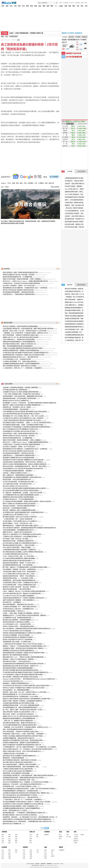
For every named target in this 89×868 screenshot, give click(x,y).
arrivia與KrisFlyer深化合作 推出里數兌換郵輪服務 (18, 596)
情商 (16, 837)
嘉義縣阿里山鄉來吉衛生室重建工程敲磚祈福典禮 (18, 497)
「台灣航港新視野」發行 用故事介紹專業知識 (18, 519)
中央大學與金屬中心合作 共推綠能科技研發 (17, 359)
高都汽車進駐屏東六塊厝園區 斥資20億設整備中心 (19, 600)
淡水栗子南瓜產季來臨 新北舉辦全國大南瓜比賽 (18, 482)
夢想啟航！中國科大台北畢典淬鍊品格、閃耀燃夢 (18, 659)
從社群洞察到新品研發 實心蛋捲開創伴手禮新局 (18, 637)
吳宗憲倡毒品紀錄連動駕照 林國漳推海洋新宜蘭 (18, 292)
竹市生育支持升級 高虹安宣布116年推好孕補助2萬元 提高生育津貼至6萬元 (26, 686)
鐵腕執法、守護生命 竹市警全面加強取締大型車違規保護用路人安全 (25, 646)
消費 (66, 6)
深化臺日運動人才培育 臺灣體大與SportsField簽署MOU (20, 521)
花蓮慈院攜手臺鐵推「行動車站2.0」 (14, 611)
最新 (3, 835)
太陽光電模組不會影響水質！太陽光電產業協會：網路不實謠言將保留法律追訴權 (28, 329)
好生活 (53, 850)
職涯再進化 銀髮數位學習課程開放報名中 (16, 683)
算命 (60, 835)
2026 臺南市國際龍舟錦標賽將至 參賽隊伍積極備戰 (19, 558)
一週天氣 (76, 837)
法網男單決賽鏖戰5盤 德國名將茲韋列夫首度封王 (19, 738)
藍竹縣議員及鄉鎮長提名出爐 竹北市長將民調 (18, 565)
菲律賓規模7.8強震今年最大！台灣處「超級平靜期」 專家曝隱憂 (23, 734)
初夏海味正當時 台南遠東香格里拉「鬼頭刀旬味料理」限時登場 (23, 462)
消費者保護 (43, 864)
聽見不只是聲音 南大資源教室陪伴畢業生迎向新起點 (19, 504)
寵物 (16, 835)
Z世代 (9, 183)
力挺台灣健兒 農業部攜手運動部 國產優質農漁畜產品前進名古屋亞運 (24, 488)
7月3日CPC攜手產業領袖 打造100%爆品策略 (17, 631)
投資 (45, 854)
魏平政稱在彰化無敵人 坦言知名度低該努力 (17, 661)
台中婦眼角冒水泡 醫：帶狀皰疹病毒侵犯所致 (17, 618)
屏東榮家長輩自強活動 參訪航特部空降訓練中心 (18, 561)
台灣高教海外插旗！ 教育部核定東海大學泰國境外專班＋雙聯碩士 (23, 648)
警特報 (82, 835)
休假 (46, 183)
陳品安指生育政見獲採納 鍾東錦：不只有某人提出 (19, 563)
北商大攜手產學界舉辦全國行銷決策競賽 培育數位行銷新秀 (21, 414)
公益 (52, 854)
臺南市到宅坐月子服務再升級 (12, 824)
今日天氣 (65, 37)
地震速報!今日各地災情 (73, 53)
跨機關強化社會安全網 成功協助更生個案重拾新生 (18, 651)
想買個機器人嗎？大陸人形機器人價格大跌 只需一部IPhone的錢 (23, 416)
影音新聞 (4, 847)
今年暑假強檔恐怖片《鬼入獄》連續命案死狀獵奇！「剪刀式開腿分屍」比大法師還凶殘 (30, 747)
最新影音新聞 (81, 285)
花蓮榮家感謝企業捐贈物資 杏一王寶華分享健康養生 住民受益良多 (23, 598)
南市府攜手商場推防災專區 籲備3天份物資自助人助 (19, 344)
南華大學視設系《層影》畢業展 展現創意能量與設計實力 (20, 272)
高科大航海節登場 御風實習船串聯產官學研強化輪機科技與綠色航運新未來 (27, 629)
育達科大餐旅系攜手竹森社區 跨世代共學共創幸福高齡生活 (22, 751)
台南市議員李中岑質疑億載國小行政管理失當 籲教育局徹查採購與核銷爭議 (26, 427)
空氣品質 (71, 37)
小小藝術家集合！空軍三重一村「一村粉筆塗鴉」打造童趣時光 (22, 368)
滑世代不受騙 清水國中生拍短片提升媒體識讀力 (18, 771)
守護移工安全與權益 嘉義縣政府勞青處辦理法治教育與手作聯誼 (23, 348)
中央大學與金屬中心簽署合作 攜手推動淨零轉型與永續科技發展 (23, 675)
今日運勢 (71, 33)
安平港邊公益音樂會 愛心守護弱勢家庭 (15, 390)
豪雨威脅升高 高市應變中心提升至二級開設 (17, 407)
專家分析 (51, 183)
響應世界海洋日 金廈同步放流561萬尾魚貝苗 (17, 532)
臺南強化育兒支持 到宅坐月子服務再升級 (16, 401)
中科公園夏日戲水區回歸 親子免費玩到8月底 (17, 484)
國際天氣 (76, 841)
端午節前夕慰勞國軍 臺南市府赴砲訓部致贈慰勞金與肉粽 (20, 670)
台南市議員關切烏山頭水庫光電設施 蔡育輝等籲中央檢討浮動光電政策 (25, 412)
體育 (52, 6)
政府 (82, 6)
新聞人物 (32, 832)
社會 (15, 6)
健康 (44, 6)
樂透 (68, 835)
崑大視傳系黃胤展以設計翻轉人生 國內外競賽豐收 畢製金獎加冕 (23, 552)
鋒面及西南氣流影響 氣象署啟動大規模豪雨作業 (18, 541)
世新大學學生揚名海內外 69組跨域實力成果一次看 (18, 780)
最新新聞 (67, 285)
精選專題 (46, 835)
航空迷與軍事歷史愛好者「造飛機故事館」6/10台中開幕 (20, 697)
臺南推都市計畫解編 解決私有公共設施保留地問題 (18, 458)
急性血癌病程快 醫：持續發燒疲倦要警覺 (16, 690)
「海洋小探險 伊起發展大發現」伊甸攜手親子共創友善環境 (21, 394)
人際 (36, 183)
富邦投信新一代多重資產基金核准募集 (15, 508)
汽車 (78, 6)
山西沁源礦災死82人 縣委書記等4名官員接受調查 (19, 340)
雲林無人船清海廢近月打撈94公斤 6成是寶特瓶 (17, 640)
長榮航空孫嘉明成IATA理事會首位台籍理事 (16, 622)
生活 (56, 6)
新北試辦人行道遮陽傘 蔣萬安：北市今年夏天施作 (19, 286)
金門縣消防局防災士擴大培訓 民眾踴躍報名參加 (18, 609)
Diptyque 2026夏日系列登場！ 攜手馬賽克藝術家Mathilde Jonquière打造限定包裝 (29, 679)
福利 (21, 183)
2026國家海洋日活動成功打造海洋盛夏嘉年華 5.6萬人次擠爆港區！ (24, 418)
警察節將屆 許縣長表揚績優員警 (13, 758)
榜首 (17, 183)
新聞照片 (26, 847)
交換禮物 (30, 183)
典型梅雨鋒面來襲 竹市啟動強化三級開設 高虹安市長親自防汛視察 (23, 355)
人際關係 (41, 183)
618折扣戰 (66, 3)
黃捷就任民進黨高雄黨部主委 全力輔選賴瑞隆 (18, 277)
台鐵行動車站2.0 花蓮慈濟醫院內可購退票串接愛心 (19, 294)
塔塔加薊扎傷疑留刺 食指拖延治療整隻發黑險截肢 (19, 506)
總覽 (45, 850)
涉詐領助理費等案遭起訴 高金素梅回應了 (16, 409)
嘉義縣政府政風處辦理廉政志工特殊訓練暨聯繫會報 (19, 342)
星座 (40, 6)
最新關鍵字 (62, 850)
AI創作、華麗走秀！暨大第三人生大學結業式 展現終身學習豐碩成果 (24, 591)
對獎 (68, 832)
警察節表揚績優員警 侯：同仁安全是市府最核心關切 (19, 694)
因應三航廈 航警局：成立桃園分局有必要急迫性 (18, 714)
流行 (16, 843)
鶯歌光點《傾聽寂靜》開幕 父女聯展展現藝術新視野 (19, 510)
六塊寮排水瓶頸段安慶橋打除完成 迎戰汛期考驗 (18, 769)
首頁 (3, 6)
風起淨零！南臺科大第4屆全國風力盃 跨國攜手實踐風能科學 (22, 405)
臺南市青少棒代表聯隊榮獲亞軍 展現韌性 (16, 655)
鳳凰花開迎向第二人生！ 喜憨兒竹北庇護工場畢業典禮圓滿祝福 (23, 657)
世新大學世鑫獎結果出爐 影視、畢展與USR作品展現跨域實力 (22, 594)
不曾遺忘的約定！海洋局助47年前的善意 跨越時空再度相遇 (21, 283)
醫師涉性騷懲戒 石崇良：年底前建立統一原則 (18, 523)
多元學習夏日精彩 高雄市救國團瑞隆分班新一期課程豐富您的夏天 (23, 512)
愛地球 (53, 856)
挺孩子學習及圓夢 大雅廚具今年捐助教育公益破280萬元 (21, 335)
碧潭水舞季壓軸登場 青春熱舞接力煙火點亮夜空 (18, 604)
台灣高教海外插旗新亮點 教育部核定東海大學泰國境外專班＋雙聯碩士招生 (26, 793)
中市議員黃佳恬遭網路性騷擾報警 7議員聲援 (17, 471)
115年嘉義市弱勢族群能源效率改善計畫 (15, 554)
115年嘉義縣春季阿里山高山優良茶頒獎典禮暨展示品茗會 (21, 495)
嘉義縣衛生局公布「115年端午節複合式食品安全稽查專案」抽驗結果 (24, 615)
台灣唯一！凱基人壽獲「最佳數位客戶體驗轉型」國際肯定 (21, 613)
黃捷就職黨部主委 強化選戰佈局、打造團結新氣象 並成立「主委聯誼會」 (26, 288)
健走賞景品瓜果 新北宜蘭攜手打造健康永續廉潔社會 (19, 756)
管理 (45, 856)
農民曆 (64, 33)
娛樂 (48, 6)
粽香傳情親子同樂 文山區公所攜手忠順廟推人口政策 (20, 786)
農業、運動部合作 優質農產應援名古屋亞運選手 (18, 475)
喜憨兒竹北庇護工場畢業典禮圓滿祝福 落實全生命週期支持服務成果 (25, 464)
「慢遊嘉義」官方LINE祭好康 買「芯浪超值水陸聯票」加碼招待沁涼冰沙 (26, 333)
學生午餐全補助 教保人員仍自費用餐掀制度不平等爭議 (20, 795)
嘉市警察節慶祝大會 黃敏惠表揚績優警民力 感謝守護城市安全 (22, 477)
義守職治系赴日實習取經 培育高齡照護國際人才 (18, 620)
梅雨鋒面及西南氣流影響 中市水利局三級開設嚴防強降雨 (21, 705)
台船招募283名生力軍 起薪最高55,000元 (15, 515)
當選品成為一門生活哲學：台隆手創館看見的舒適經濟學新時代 (22, 784)
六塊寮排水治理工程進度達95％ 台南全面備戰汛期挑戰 (20, 537)
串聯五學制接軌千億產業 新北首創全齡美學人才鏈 (18, 712)
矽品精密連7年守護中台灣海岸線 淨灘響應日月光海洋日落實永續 (23, 460)
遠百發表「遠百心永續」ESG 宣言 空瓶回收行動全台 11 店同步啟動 (25, 331)
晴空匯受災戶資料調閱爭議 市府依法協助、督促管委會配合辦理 (23, 740)
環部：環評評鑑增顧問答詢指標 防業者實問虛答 (18, 346)
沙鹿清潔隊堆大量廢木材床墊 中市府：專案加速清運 (19, 572)
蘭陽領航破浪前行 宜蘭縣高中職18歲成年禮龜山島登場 (20, 526)
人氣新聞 (67, 171)
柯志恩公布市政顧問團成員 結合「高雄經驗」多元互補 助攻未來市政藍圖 (26, 782)
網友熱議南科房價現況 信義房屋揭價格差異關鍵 (18, 668)
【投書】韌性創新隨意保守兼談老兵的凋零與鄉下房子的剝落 (22, 420)
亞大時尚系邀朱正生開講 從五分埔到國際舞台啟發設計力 (20, 543)
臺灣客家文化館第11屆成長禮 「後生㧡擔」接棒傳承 (19, 587)
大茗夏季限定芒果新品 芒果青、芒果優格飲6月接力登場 (20, 583)
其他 (16, 852)
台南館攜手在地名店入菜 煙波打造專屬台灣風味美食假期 (20, 392)
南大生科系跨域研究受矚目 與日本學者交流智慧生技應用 (20, 491)
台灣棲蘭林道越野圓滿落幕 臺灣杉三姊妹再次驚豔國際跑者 (21, 364)
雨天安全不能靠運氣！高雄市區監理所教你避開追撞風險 (20, 326)
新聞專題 (47, 832)
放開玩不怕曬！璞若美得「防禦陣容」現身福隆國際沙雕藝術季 (22, 701)
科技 (23, 6)
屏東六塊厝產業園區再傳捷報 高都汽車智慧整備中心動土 (22, 767)
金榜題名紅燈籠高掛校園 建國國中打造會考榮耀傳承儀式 (21, 350)
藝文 (52, 852)
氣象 (75, 832)
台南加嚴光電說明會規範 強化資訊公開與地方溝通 (18, 703)
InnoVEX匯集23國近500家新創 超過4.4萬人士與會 (18, 574)
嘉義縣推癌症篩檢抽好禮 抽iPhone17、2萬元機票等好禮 (20, 357)
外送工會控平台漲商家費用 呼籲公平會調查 (17, 547)
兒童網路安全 (50, 864)
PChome (72, 3)
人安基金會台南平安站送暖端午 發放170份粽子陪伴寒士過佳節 (22, 644)
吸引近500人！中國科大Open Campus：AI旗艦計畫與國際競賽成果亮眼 (25, 281)
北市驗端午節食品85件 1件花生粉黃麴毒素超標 (18, 499)
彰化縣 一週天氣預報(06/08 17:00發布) (15, 811)
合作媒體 (77, 3)
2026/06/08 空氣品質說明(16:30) (13, 681)
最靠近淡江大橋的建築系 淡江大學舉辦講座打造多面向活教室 (22, 534)
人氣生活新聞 (81, 171)
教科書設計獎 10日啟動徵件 (12, 602)
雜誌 (74, 6)
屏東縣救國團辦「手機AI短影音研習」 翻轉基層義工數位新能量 (23, 396)
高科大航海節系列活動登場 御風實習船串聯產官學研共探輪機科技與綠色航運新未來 (29, 528)
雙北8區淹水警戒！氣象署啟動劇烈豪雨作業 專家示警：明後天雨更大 (25, 466)
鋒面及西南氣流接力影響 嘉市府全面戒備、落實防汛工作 (20, 666)
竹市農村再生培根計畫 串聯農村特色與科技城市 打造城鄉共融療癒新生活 (26, 353)
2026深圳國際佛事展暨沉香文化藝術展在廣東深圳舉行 (20, 725)
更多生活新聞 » (55, 187)
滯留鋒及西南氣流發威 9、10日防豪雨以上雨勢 (18, 578)
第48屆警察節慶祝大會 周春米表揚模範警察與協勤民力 (20, 708)
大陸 (86, 6)
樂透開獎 (84, 37)
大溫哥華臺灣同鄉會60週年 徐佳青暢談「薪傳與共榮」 (20, 550)
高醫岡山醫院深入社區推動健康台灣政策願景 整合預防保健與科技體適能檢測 (27, 819)
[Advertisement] (31, 243)
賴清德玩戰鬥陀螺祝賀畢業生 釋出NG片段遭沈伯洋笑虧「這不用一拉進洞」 (33, 33)
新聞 (2, 36)
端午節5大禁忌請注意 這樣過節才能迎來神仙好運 (18, 290)
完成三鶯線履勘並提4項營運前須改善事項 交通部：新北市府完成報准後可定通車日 (29, 789)
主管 (25, 183)
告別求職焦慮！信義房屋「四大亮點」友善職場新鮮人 (20, 569)
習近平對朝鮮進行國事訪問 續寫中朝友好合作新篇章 (20, 366)
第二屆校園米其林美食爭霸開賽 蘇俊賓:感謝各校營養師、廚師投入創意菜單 (27, 501)
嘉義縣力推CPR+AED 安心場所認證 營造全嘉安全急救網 (21, 337)
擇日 (60, 839)
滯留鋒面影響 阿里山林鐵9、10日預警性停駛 (17, 642)
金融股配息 (78, 33)
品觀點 (18, 40)
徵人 (62, 864)
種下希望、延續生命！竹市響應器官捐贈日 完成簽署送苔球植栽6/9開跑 (25, 567)
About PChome (57, 864)
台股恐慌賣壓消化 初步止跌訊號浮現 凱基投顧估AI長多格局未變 (23, 469)
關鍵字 (61, 847)
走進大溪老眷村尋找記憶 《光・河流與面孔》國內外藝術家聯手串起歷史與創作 (28, 749)
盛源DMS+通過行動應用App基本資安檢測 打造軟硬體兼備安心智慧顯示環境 (27, 699)
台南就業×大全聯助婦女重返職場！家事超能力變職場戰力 (21, 387)
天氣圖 (75, 843)
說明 (82, 3)
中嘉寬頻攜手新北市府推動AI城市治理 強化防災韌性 (19, 431)
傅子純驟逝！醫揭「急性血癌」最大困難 (15, 539)
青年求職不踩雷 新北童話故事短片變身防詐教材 (18, 762)
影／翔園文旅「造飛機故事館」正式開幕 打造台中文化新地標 (22, 493)
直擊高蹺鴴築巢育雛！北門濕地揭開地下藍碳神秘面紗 (20, 398)
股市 (61, 3)
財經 (19, 6)
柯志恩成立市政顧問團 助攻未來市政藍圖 (16, 635)
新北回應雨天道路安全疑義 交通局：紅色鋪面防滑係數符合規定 (23, 425)
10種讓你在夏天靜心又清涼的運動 (13, 754)
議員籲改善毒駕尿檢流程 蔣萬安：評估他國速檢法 (19, 576)
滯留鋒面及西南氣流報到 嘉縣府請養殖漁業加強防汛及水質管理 (23, 778)
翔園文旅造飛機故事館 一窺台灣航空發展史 (17, 589)
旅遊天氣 (76, 839)
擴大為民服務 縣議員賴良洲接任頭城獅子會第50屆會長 (20, 677)
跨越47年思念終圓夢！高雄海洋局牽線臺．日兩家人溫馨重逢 (22, 279)
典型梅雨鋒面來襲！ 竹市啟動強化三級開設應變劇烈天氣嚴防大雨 (24, 813)
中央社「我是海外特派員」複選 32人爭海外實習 (18, 556)
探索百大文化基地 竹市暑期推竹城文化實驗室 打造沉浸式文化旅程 (23, 688)
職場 (32, 6)
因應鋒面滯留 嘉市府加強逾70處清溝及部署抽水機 (19, 580)
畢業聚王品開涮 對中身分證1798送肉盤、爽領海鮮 (19, 275)
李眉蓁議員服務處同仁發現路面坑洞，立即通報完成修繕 (20, 791)
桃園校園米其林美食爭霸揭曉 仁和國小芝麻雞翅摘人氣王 (20, 806)
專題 (7, 6)
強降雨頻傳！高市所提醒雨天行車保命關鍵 (16, 773)
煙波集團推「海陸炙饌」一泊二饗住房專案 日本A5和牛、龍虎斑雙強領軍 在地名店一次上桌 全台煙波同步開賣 (37, 817)
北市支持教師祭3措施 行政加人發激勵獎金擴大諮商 (19, 585)
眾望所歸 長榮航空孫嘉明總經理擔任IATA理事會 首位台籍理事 (22, 633)
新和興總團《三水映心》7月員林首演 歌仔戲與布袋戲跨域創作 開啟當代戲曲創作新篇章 (31, 403)
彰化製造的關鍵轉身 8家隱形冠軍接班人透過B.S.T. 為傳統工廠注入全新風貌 (26, 802)
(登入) (86, 3)
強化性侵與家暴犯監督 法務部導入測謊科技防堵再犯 (20, 764)
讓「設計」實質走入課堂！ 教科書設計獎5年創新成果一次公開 (22, 710)
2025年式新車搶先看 (74, 57)
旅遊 (70, 6)
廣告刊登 (37, 864)
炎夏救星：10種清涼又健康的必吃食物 (15, 473)
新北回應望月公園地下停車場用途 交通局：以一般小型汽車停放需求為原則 (27, 423)
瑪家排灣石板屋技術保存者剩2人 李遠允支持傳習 (19, 545)
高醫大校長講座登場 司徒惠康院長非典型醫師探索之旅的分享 (22, 745)
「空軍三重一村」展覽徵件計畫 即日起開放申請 (18, 721)
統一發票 (69, 837)
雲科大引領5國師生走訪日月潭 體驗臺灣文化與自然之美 (20, 429)
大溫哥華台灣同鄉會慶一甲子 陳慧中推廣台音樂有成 (20, 361)
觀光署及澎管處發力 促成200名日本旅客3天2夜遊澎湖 (20, 517)
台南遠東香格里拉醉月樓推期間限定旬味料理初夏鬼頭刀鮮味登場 (23, 664)
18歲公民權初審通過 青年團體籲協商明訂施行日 (18, 530)
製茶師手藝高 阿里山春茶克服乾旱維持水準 (17, 480)
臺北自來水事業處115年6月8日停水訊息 (15, 486)
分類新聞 (4, 832)
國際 (27, 6)
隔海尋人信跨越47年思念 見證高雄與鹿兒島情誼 (18, 626)
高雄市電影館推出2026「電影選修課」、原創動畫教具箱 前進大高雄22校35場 (27, 821)
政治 (11, 6)
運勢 (36, 6)
